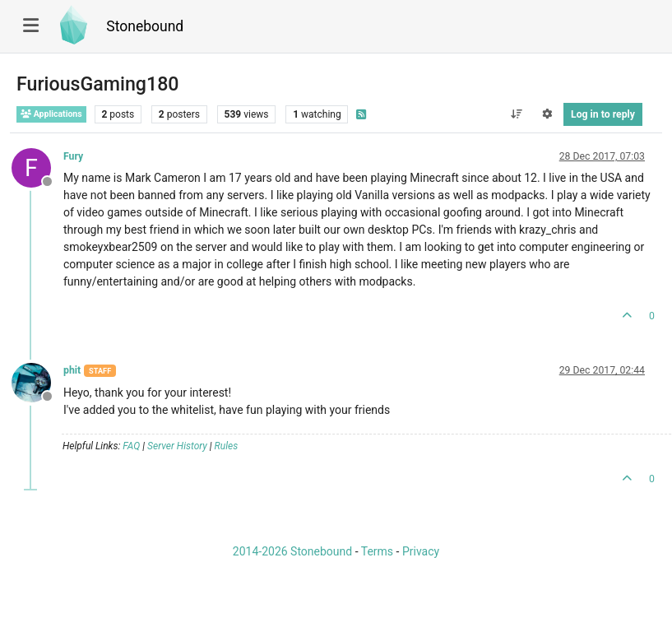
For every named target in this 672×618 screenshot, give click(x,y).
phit (72, 370)
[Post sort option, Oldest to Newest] (516, 114)
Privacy (421, 551)
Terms (377, 551)
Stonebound (145, 26)
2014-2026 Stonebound (292, 551)
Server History (177, 446)
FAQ (131, 446)
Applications (51, 114)
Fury (73, 156)
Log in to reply (603, 114)
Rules (227, 446)
